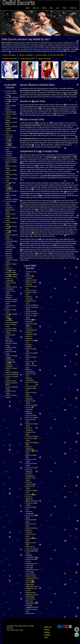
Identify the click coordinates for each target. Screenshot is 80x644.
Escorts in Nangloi (32, 405)
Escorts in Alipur (11, 272)
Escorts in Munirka (32, 501)
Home (28, 8)
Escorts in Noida (41, 55)
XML (8, 630)
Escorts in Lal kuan (32, 468)
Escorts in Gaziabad (44, 59)
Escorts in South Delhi (10, 59)
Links (57, 8)
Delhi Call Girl (30, 547)
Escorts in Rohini (31, 280)
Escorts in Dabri (31, 495)
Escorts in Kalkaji (11, 322)
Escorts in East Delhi (57, 55)
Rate (51, 8)
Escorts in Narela (11, 277)
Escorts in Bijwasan (12, 372)
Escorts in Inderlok (32, 418)
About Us (36, 8)
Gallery (44, 8)
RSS (17, 630)
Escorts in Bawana (12, 274)
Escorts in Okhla (11, 329)
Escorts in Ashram (12, 299)
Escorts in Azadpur (32, 436)
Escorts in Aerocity (32, 528)
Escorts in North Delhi (27, 59)
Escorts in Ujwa (11, 381)
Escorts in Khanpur (32, 313)
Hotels (64, 8)
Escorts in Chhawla (12, 374)
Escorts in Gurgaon (32, 549)
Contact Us (73, 8)
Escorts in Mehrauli (32, 305)
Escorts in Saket (31, 290)
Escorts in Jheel (31, 386)
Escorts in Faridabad (26, 55)
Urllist (21, 630)
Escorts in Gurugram (9, 55)
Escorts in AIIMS (31, 311)
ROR (12, 630)
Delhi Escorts (30, 613)
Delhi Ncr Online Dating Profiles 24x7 (48, 632)
